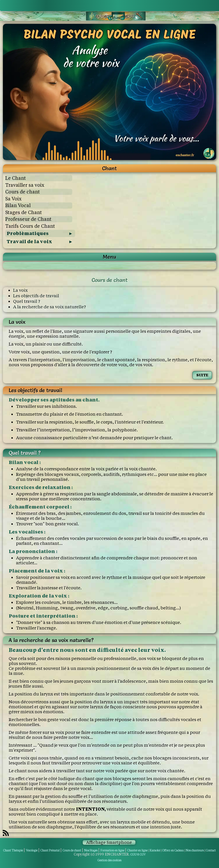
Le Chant (16, 178)
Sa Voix (13, 199)
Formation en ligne (112, 850)
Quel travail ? (27, 301)
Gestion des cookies (110, 860)
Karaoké (155, 850)
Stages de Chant (24, 212)
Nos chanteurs (195, 850)
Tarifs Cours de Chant (30, 226)
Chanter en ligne (137, 850)
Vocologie (32, 850)
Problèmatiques (28, 233)
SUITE (202, 375)
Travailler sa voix (25, 185)
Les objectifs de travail (36, 296)
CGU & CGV (138, 854)
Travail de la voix (29, 242)
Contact (211, 850)
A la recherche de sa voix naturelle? (50, 307)
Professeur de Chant (28, 219)
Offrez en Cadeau (173, 850)
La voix (20, 290)
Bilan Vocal (18, 206)
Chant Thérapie (13, 850)
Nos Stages (91, 850)
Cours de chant (23, 192)
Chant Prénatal (50, 850)
